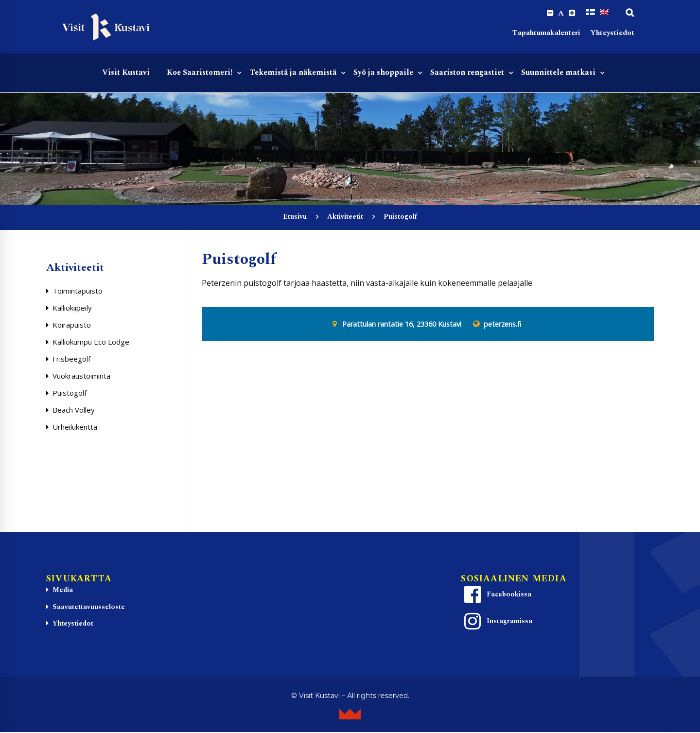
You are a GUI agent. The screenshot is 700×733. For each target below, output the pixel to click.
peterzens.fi (502, 325)
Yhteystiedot (612, 34)
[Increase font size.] (571, 13)
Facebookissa (496, 596)
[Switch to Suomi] (591, 13)
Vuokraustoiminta (81, 377)
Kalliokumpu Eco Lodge (91, 343)
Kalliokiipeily (72, 309)
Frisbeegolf (71, 360)
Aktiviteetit (345, 218)
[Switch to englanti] (604, 13)
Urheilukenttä (75, 428)
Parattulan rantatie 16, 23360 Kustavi (402, 325)
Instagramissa (497, 623)
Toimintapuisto (78, 292)
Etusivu (295, 218)
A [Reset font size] (560, 14)
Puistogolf (70, 394)
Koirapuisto (72, 326)
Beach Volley (74, 411)
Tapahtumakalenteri (546, 34)
